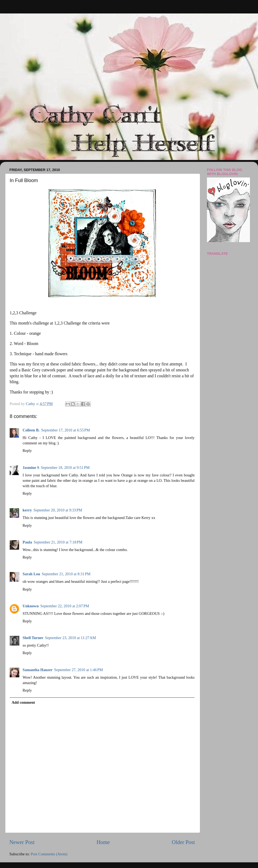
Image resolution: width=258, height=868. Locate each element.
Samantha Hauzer (38, 670)
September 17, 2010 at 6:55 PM (65, 430)
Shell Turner (33, 638)
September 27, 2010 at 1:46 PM (79, 670)
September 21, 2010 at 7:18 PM (58, 542)
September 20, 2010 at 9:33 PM (58, 510)
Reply (27, 451)
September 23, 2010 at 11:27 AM (70, 638)
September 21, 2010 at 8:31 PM (66, 574)
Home (103, 842)
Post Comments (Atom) (49, 854)
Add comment (23, 702)
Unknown (31, 606)
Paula (27, 542)
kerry (27, 510)
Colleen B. (31, 430)
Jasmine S (31, 468)
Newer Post (22, 842)
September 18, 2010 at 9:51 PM (65, 468)
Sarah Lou (31, 574)
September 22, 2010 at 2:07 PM (65, 606)
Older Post (183, 842)
